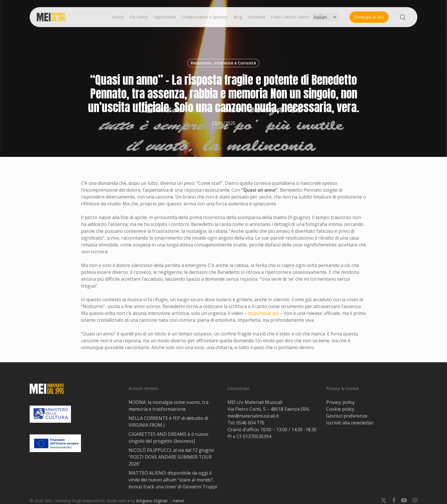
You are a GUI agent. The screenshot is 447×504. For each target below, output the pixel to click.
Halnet (178, 501)
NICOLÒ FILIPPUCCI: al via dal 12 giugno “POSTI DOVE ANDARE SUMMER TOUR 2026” (171, 457)
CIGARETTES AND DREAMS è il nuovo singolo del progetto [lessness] (168, 438)
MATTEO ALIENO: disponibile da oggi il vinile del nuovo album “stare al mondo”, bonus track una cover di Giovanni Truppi (173, 480)
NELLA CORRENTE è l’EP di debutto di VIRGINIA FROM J (168, 422)
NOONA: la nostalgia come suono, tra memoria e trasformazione (168, 406)
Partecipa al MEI (369, 17)
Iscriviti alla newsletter (350, 423)
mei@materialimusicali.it (253, 416)
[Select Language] (325, 17)
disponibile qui (263, 313)
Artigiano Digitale (152, 501)
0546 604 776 (250, 423)
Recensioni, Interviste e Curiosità (223, 63)
